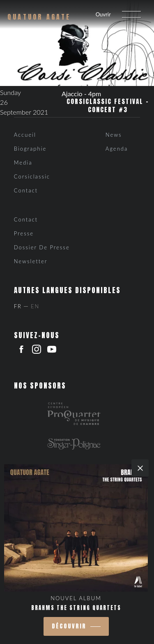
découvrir (69, 626)
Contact (26, 190)
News (114, 135)
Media (23, 163)
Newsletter (31, 261)
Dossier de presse (42, 247)
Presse (24, 233)
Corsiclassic (32, 176)
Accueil (25, 135)
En (35, 306)
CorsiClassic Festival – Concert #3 (108, 105)
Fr (18, 306)
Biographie (30, 149)
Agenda (117, 149)
